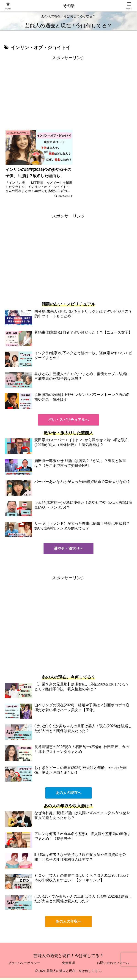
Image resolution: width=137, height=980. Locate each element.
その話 (68, 6)
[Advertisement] (68, 94)
